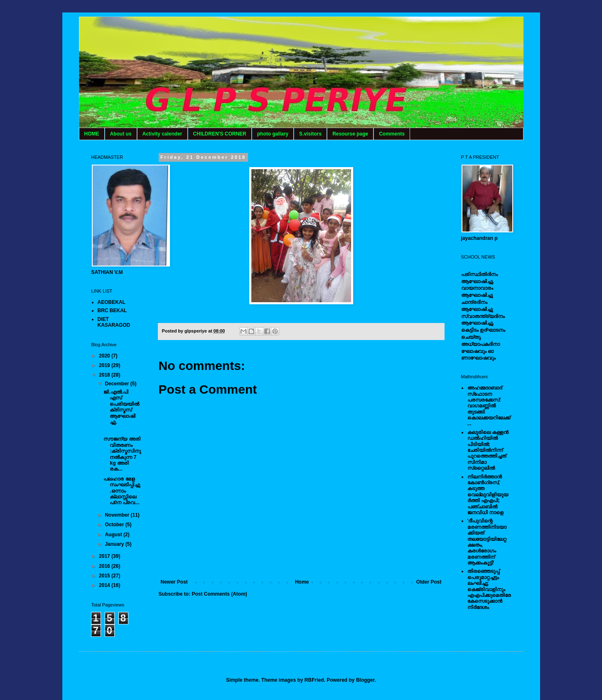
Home (302, 582)
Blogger (365, 680)
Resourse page (350, 134)
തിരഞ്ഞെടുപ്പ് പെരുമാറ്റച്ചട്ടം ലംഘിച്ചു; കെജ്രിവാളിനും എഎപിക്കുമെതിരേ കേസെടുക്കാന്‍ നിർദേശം (489, 589)
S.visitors (310, 134)
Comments (392, 134)
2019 (105, 365)
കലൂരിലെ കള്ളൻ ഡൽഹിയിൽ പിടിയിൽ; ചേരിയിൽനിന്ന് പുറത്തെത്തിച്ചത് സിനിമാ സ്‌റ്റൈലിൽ (488, 450)
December (117, 384)
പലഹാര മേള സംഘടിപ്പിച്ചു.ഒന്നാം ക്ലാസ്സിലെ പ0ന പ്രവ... (122, 491)
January (115, 544)
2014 (105, 585)
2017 (105, 556)
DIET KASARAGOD (114, 322)
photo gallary (273, 134)
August (114, 535)
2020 (105, 356)
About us (121, 134)
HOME (92, 134)
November (118, 515)
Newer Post (174, 582)
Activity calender (162, 134)
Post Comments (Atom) (220, 594)
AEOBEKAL (112, 302)
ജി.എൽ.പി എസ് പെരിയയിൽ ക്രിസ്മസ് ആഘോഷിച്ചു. (121, 407)
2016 (105, 566)
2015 (105, 576)
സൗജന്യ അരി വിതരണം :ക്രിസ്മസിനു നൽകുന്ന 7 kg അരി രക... (122, 454)
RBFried (314, 680)
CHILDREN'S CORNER (220, 134)
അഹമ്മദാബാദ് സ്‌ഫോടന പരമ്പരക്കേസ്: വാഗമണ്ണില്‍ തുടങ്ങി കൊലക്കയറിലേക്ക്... (489, 406)
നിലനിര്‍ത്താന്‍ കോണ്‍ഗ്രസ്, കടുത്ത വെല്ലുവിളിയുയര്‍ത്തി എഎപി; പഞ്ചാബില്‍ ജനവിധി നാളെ (488, 495)
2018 (105, 375)
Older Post (429, 582)
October (115, 525)
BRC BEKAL (112, 311)
